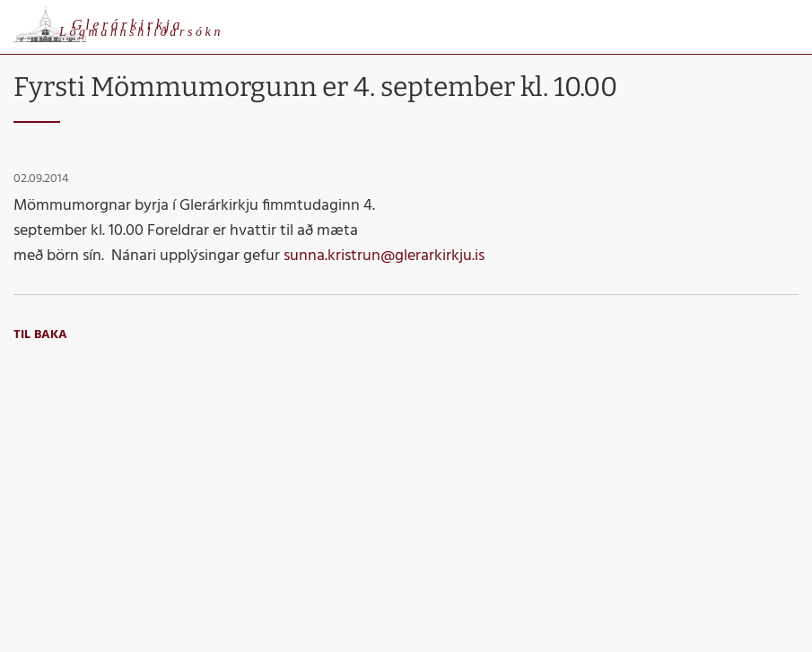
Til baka (40, 335)
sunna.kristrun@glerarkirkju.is (384, 256)
